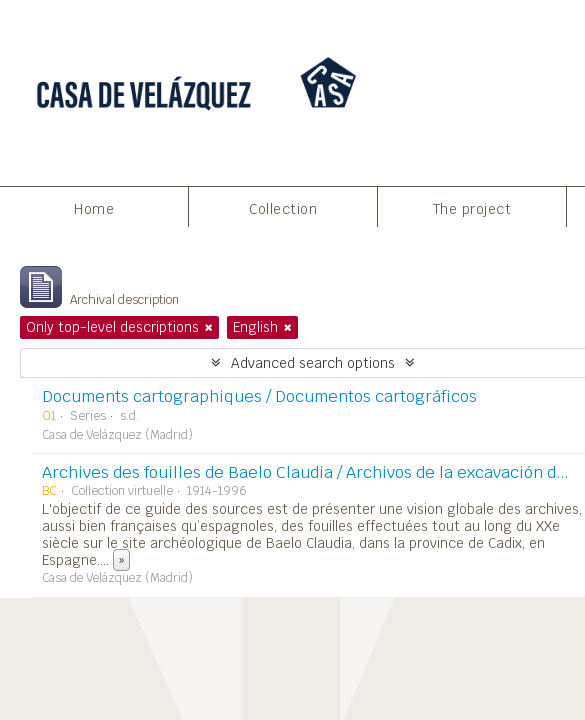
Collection (283, 209)
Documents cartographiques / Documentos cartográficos (259, 396)
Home (94, 209)
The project (472, 209)
